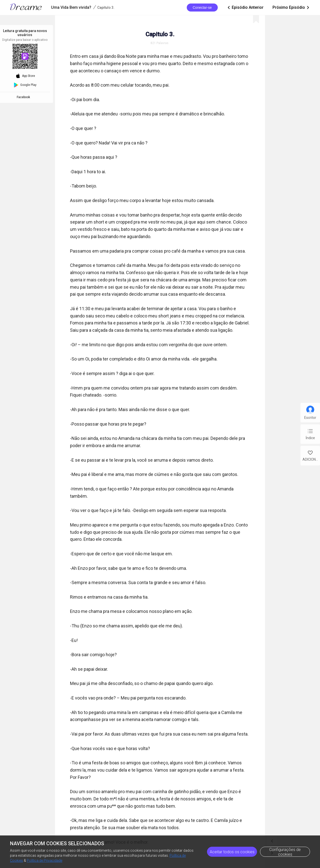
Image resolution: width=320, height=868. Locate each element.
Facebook (24, 97)
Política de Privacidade (44, 860)
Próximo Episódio (291, 8)
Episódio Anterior (245, 8)
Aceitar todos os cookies (232, 852)
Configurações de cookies (285, 852)
